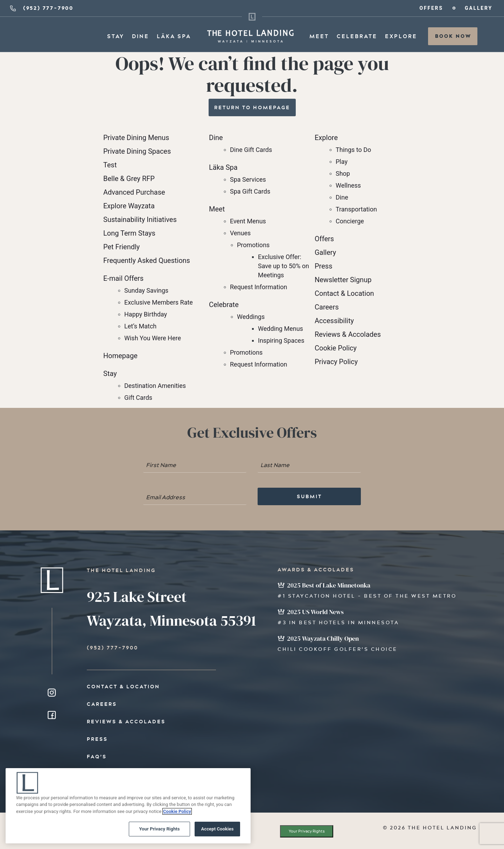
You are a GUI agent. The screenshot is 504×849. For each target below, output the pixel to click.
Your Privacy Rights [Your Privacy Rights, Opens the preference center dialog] (159, 831)
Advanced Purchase (134, 192)
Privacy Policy (336, 362)
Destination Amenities (155, 386)
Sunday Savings (146, 290)
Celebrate (357, 36)
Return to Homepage (252, 107)
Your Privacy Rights (307, 831)
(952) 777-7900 (41, 8)
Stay (116, 36)
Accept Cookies (217, 831)
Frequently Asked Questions (147, 260)
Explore (401, 36)
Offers (431, 8)
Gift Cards (138, 398)
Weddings (251, 317)
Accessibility (334, 321)
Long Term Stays (129, 233)
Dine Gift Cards (251, 150)
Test (110, 165)
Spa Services (248, 179)
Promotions (253, 245)
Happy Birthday (146, 314)
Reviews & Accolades (348, 334)
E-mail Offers (123, 278)
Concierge (350, 221)
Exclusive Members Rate (159, 302)
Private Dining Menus (136, 138)
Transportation (356, 209)
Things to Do (353, 150)
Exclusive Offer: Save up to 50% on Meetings (283, 266)
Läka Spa (174, 36)
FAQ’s (97, 757)
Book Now (453, 36)
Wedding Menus (281, 329)
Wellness (348, 185)
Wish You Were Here (153, 338)
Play (342, 162)
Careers (327, 307)
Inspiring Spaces (281, 340)
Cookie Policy (336, 348)
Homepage (120, 356)
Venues (240, 233)
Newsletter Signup (343, 280)
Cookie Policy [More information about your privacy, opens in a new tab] (177, 813)
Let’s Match (140, 326)
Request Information (259, 287)
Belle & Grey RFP (129, 179)
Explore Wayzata (129, 206)
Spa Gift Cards (250, 191)
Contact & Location (344, 293)
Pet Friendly (121, 247)
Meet (319, 36)
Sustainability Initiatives (140, 220)
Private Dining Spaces (137, 151)
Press (323, 266)
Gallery (479, 8)
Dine (141, 36)
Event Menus (248, 221)
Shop (343, 173)
